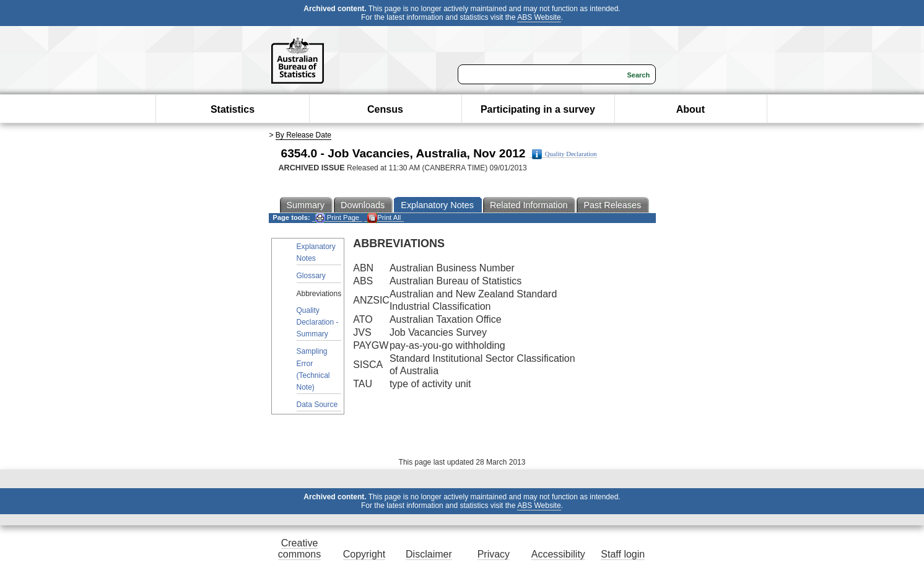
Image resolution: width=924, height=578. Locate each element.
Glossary (311, 276)
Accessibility (558, 554)
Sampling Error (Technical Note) (313, 369)
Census (385, 109)
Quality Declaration (564, 154)
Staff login (623, 554)
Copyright (364, 554)
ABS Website (539, 17)
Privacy (494, 554)
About (691, 109)
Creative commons (299, 549)
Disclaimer (429, 554)
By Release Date (303, 135)
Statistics (233, 109)
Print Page (337, 218)
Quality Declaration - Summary (318, 322)
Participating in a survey (538, 109)
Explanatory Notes (316, 252)
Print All (384, 218)
